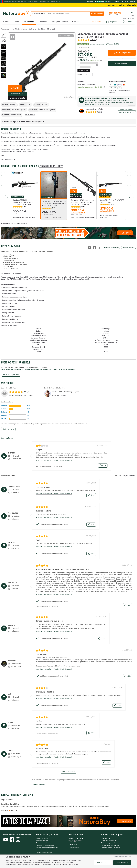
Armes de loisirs (30, 29)
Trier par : (118, 476)
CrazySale (94, 109)
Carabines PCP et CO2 (46, 29)
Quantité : (81, 74)
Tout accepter (122, 863)
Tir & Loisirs (29, 22)
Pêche (17, 22)
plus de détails (30, 115)
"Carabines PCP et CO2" (51, 166)
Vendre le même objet (111, 247)
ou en (90, 60)
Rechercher (97, 14)
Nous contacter (130, 2)
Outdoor (76, 22)
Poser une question (127, 109)
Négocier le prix (122, 64)
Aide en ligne (118, 2)
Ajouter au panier (122, 53)
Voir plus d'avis (69, 772)
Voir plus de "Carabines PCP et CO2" (15, 223)
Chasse (6, 22)
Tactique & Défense (60, 22)
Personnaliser (103, 863)
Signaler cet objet (129, 247)
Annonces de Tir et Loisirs (11, 29)
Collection (43, 22)
